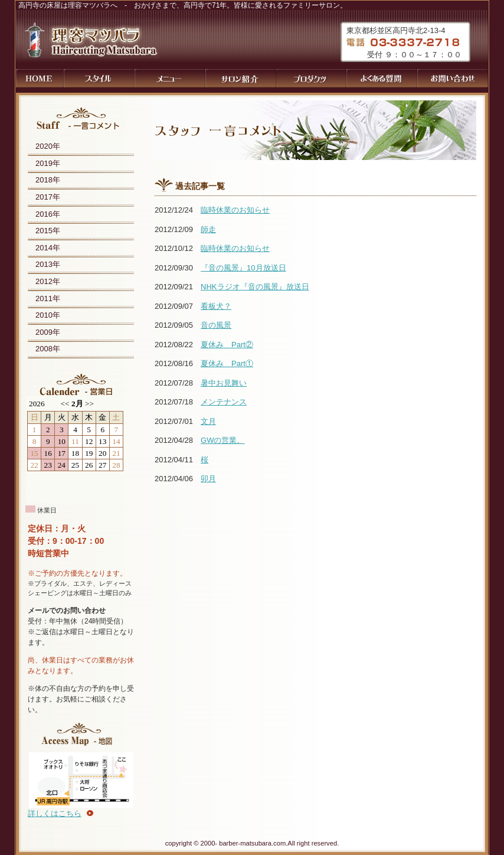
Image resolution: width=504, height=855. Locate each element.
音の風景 (216, 325)
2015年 (48, 231)
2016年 (48, 214)
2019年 (48, 163)
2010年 (48, 315)
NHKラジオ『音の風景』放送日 (255, 287)
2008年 (48, 349)
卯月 (208, 479)
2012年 (48, 281)
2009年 (48, 332)
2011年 (48, 298)
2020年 (48, 146)
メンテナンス (224, 402)
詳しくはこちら (55, 813)
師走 (208, 229)
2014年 (48, 248)
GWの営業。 (222, 440)
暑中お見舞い (224, 383)
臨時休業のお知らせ (235, 210)
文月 (208, 421)
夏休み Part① (227, 363)
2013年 (48, 264)
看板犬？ (216, 306)
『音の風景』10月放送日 (243, 268)
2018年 (48, 180)
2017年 (48, 197)
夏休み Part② (227, 345)
